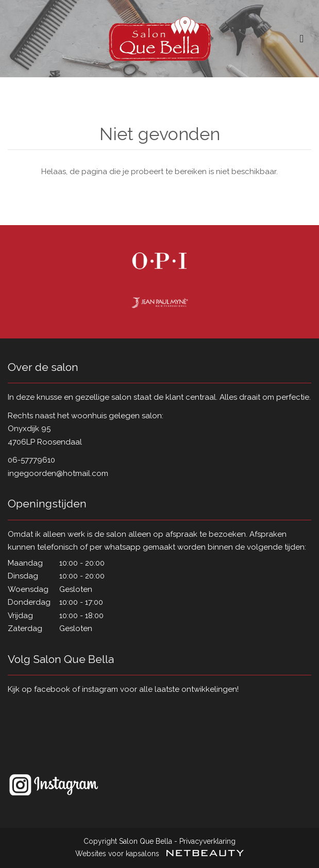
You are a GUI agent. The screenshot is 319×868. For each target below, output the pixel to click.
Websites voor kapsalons (160, 854)
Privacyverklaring (207, 841)
